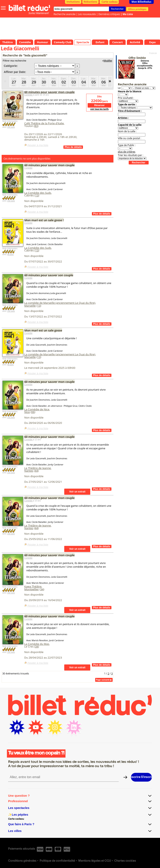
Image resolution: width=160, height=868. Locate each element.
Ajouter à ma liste (38, 145)
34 (42, 589)
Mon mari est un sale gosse (43, 330)
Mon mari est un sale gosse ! (44, 220)
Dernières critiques (109, 14)
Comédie (29, 95)
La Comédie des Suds (38, 193)
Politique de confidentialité (57, 861)
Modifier (108, 61)
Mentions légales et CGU (95, 861)
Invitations (73, 2)
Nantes (29, 471)
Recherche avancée (65, 14)
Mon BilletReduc (141, 2)
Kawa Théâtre (33, 586)
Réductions (90, 2)
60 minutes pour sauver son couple (49, 275)
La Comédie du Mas (37, 644)
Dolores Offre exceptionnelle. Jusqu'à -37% (145, 64)
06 (33, 412)
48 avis (10, 254)
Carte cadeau (110, 2)
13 (37, 195)
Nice (27, 412)
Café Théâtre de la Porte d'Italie (44, 123)
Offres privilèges (137, 9)
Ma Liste (128, 14)
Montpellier (32, 589)
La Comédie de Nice (37, 409)
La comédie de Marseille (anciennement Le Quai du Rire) (60, 303)
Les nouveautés (87, 14)
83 (36, 126)
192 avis (11, 127)
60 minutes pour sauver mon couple (50, 92)
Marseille (30, 306)
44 (36, 471)
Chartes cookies (125, 861)
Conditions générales (22, 861)
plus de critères (127, 152)
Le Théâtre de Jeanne (38, 468)
